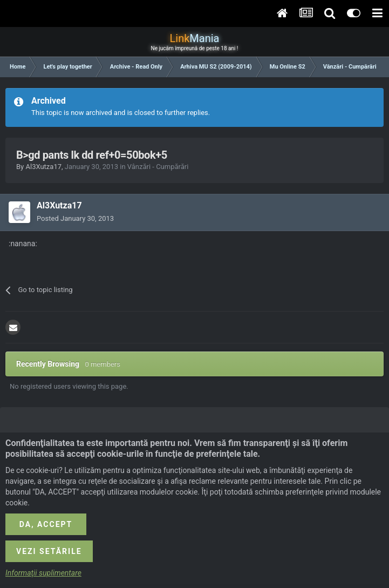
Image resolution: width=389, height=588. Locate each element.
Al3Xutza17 (43, 167)
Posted (75, 218)
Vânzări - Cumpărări (158, 167)
